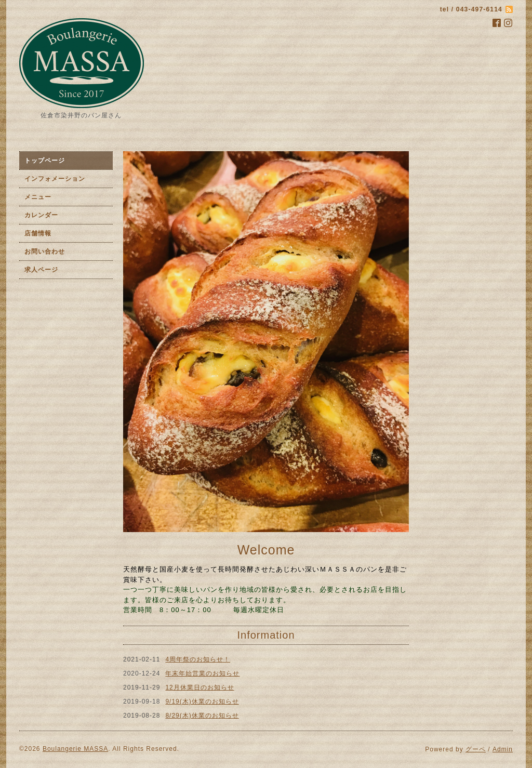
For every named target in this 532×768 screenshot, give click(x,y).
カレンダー (41, 215)
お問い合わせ (45, 251)
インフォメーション (55, 179)
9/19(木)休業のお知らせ (202, 701)
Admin (503, 749)
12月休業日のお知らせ (199, 687)
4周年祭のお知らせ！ (198, 659)
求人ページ (41, 270)
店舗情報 (38, 233)
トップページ (45, 161)
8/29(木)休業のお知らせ (202, 716)
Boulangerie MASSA (75, 749)
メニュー (38, 197)
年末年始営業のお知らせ (202, 673)
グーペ (476, 749)
